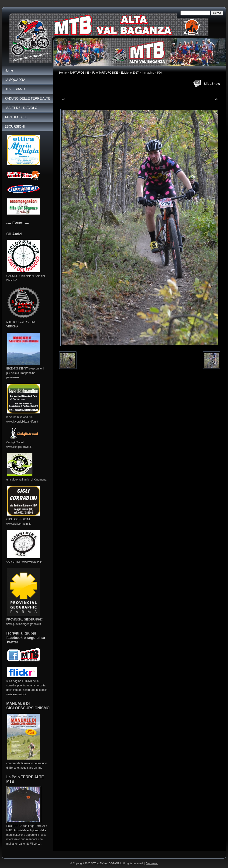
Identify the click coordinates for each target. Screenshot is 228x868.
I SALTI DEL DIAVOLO (21, 108)
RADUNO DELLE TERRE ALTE (27, 98)
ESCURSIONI (15, 126)
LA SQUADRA (15, 80)
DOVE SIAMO (15, 89)
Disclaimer (152, 863)
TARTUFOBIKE (79, 73)
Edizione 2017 (130, 73)
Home (63, 73)
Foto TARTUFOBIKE (105, 73)
